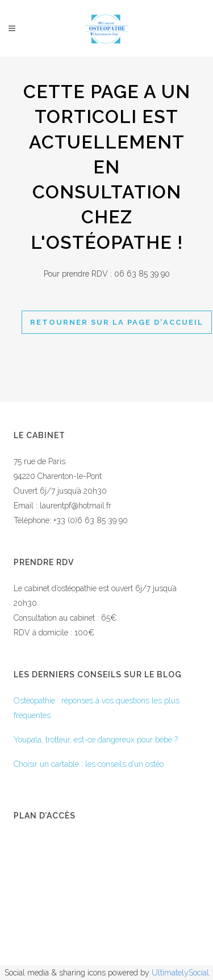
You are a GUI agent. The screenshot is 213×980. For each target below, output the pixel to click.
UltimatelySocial (180, 973)
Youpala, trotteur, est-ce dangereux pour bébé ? (96, 740)
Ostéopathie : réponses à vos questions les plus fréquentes (97, 708)
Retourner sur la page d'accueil (117, 322)
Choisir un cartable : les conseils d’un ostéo (89, 764)
